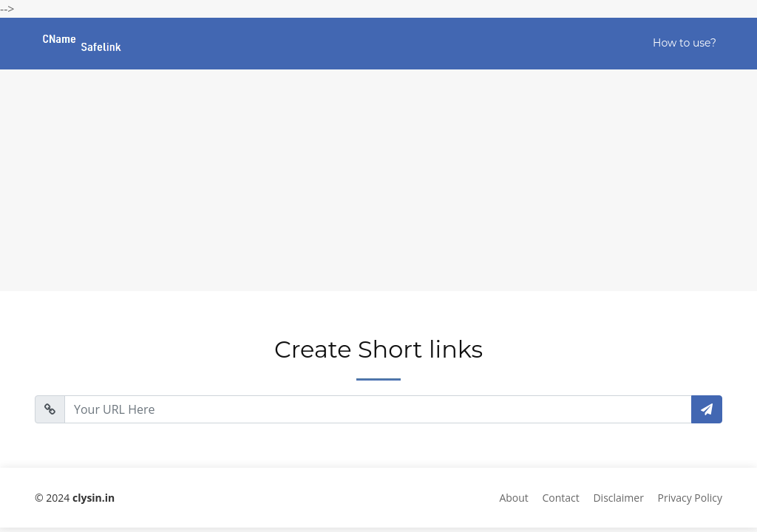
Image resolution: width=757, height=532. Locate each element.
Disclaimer (618, 498)
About (513, 498)
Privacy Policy (690, 498)
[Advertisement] (378, 180)
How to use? (685, 43)
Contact (561, 498)
